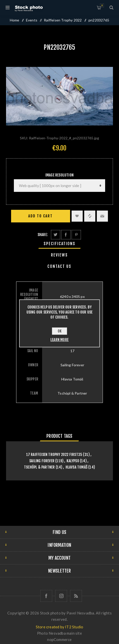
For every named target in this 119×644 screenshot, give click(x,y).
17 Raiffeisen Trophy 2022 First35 (54, 455)
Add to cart (40, 216)
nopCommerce (59, 639)
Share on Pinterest (76, 235)
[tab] (60, 244)
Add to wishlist (77, 216)
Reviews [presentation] (59, 255)
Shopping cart (102, 5)
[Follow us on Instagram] (61, 596)
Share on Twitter (56, 235)
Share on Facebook (66, 235)
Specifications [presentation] (59, 244)
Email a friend (102, 216)
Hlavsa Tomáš (77, 467)
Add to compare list (90, 216)
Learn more (59, 340)
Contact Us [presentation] (59, 266)
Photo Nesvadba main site (59, 633)
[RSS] (76, 596)
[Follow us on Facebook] (46, 596)
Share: (43, 235)
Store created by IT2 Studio (59, 627)
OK (60, 331)
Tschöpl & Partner (39, 467)
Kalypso (73, 461)
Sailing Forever (42, 461)
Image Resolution (59, 175)
